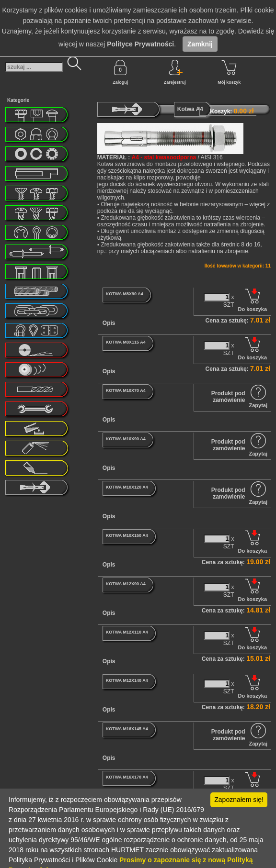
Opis (109, 323)
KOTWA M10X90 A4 (126, 439)
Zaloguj (120, 72)
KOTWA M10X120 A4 (127, 487)
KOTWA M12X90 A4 (126, 584)
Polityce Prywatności (140, 44)
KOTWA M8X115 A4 (126, 342)
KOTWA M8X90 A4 (125, 294)
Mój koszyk (229, 72)
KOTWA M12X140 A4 (127, 680)
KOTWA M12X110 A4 (127, 632)
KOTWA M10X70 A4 (126, 390)
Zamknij (200, 44)
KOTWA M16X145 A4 (127, 729)
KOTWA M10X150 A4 (127, 535)
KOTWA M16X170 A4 (127, 777)
